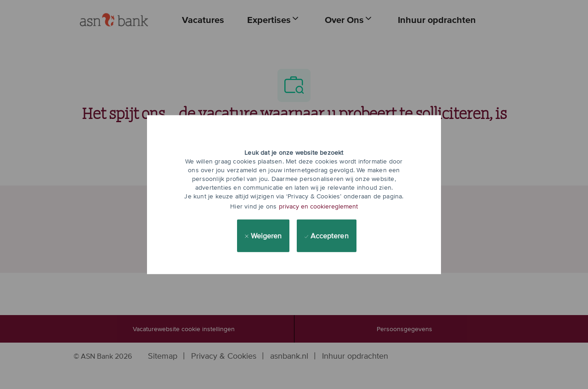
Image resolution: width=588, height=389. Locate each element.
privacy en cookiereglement (318, 206)
